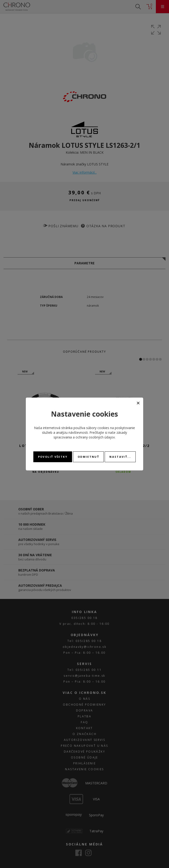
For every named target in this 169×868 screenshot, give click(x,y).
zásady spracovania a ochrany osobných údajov (90, 435)
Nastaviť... (120, 457)
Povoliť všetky (53, 457)
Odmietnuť (88, 457)
